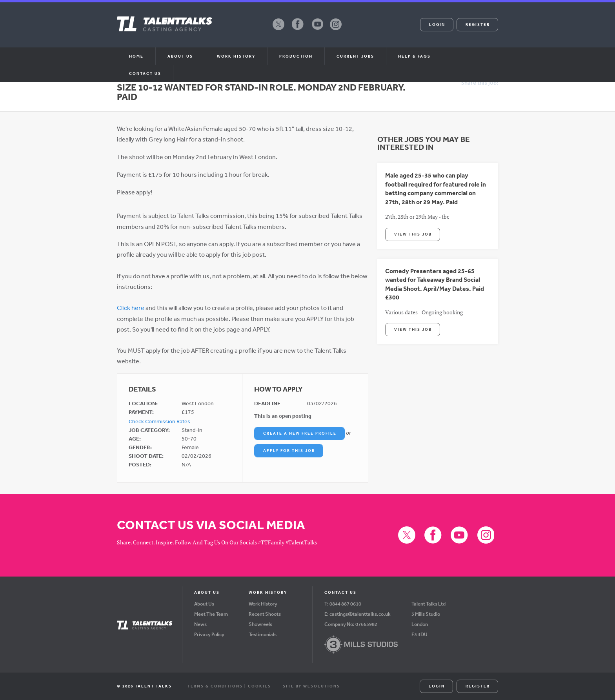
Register (478, 24)
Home (136, 56)
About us (180, 56)
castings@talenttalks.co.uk (360, 614)
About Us (204, 604)
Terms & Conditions (215, 686)
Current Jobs (355, 56)
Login (437, 24)
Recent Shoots (265, 614)
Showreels (260, 624)
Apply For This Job (289, 450)
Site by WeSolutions (311, 686)
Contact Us (145, 73)
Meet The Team (211, 614)
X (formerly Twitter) (278, 30)
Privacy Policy (209, 634)
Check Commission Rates (159, 421)
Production (296, 56)
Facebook (298, 30)
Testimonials (263, 634)
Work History (236, 56)
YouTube (317, 30)
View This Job (413, 234)
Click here (131, 308)
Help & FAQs (414, 56)
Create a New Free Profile (300, 433)
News (200, 624)
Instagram (336, 30)
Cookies (259, 686)
